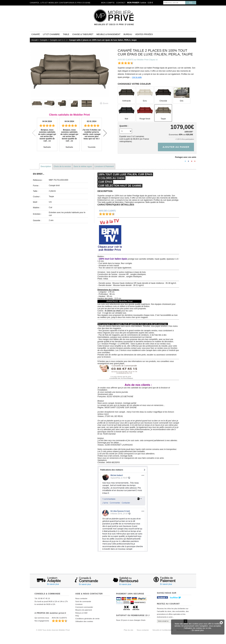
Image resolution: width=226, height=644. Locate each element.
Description (46, 166)
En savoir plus (198, 630)
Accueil (34, 40)
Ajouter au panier (176, 147)
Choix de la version (62, 166)
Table (66, 34)
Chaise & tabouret (83, 34)
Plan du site (129, 630)
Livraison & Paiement (104, 166)
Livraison (79, 604)
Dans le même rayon (83, 166)
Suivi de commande (83, 601)
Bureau (128, 34)
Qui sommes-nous (42, 618)
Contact (121, 3)
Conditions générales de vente (87, 619)
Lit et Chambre (51, 34)
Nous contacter (81, 598)
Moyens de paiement (84, 610)
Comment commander (84, 607)
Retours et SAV (81, 613)
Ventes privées (144, 34)
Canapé (36, 34)
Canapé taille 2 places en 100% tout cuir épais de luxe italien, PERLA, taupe (103, 40)
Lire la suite (137, 77)
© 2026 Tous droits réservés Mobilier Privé (53, 630)
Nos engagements (42, 621)
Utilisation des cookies (84, 621)
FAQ (77, 616)
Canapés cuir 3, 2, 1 (58, 40)
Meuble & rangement (108, 34)
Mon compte (108, 3)
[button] (105, 133)
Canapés (44, 40)
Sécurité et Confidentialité (163, 630)
